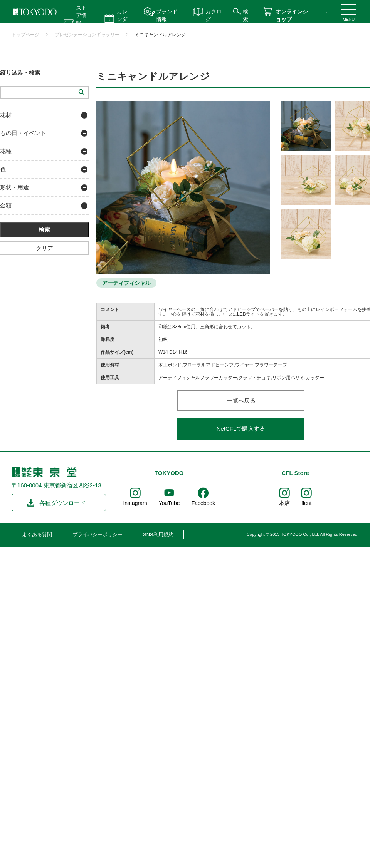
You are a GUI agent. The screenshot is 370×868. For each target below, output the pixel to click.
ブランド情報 (167, 15)
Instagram (135, 503)
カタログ (214, 15)
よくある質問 (37, 534)
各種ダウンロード (62, 503)
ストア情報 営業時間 (81, 23)
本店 (284, 503)
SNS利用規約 (158, 534)
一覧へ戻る (241, 401)
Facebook (203, 503)
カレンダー (122, 19)
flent (306, 503)
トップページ (25, 35)
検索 (246, 15)
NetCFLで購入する (241, 429)
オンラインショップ (292, 15)
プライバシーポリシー (98, 534)
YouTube (169, 503)
